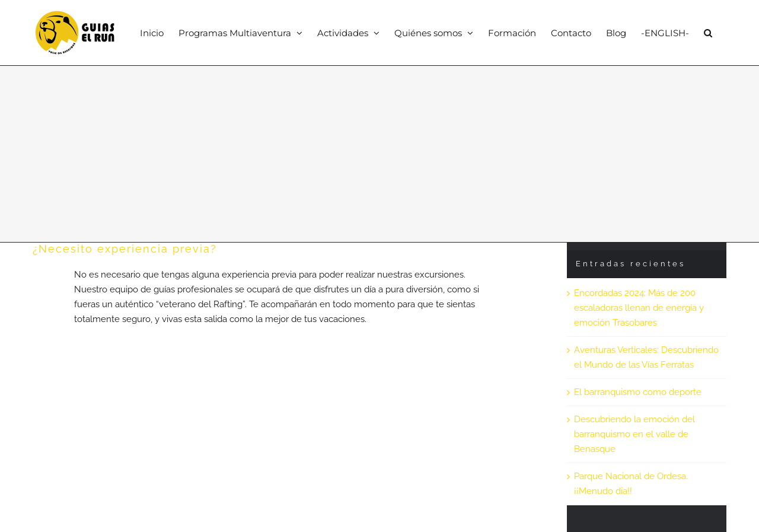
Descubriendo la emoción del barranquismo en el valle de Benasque (634, 434)
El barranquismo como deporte (638, 392)
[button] (708, 33)
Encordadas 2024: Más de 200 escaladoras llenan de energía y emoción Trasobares (639, 308)
